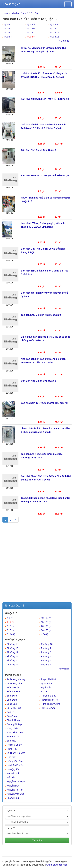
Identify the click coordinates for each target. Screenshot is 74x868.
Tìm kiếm (37, 840)
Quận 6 (31, 28)
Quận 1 (8, 24)
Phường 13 (12, 656)
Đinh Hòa (11, 741)
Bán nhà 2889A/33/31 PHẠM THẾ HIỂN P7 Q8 (45, 99)
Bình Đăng (12, 696)
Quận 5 (31, 24)
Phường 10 (12, 648)
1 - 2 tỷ (35, 13)
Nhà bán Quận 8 (20, 13)
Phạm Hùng (13, 798)
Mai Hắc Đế (13, 773)
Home (5, 13)
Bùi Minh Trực (14, 708)
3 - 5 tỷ (10, 630)
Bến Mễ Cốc (13, 687)
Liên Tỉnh (11, 757)
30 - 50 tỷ (46, 630)
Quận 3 (8, 33)
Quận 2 (8, 28)
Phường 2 (46, 648)
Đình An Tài (13, 737)
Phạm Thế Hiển (49, 679)
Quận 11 (55, 33)
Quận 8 (31, 37)
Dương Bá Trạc (15, 724)
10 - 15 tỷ (46, 618)
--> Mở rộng (63, 41)
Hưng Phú (12, 749)
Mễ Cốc (11, 778)
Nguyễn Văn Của (16, 794)
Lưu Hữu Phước (15, 765)
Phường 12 (12, 652)
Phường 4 (46, 656)
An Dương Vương (16, 679)
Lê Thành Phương (16, 753)
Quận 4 (8, 37)
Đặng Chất (12, 728)
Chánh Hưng (13, 720)
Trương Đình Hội (50, 700)
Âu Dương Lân (14, 683)
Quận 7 (31, 33)
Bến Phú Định (14, 692)
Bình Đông (12, 700)
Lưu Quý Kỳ (13, 769)
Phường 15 (12, 665)
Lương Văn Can (15, 761)
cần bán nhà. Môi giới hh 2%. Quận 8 (41, 315)
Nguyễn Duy (13, 786)
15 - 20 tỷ (46, 622)
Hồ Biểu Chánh (14, 745)
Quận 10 (55, 28)
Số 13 (44, 692)
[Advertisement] (37, 564)
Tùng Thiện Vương (51, 704)
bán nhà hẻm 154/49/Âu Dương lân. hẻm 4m (45, 403)
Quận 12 (55, 37)
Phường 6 (46, 665)
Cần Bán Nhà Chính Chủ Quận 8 (38, 150)
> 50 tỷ (45, 634)
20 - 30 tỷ (46, 626)
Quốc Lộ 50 (47, 683)
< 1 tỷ (10, 618)
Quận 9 (54, 24)
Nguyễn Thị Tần (15, 790)
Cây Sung (12, 716)
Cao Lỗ (10, 712)
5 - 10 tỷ (11, 634)
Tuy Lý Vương (48, 708)
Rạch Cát (46, 687)
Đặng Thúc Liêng (15, 732)
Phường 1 (12, 644)
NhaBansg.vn (11, 4)
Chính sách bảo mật (57, 865)
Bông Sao (12, 704)
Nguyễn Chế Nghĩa (16, 782)
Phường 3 (46, 652)
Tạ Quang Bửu (49, 696)
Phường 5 (46, 660)
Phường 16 (47, 644)
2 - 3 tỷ (10, 626)
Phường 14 (12, 660)
